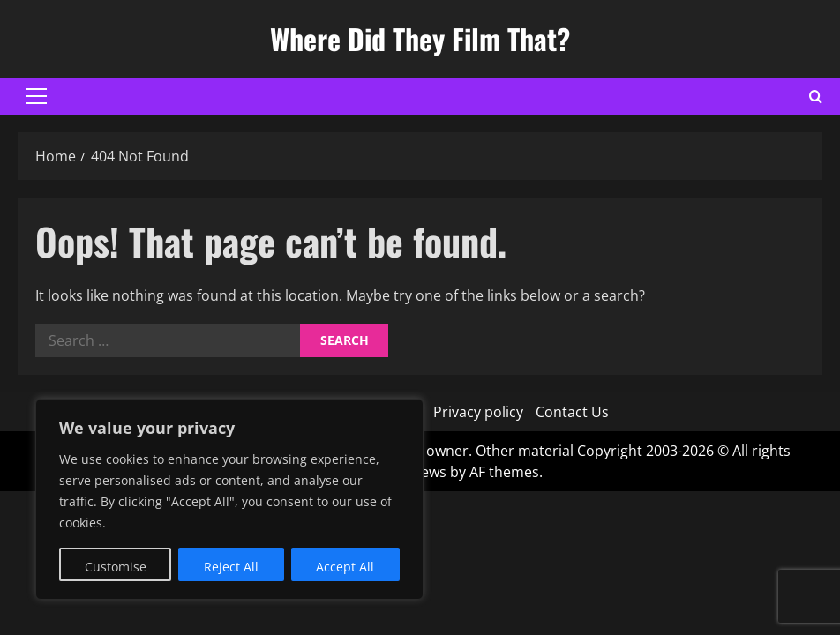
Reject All (231, 567)
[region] (229, 499)
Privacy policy (478, 412)
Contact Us (572, 412)
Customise (116, 567)
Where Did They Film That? (420, 38)
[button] (37, 96)
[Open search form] (816, 97)
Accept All (345, 567)
